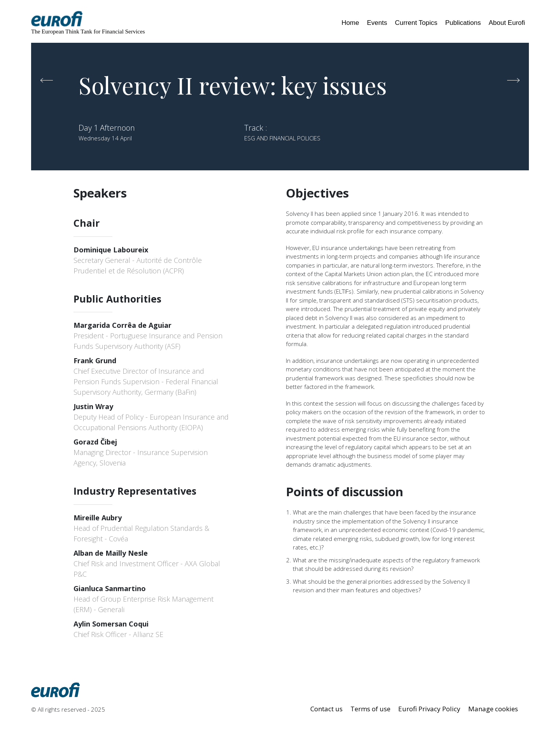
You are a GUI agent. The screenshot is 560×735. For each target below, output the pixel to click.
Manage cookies (493, 709)
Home (350, 23)
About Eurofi (507, 23)
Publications (463, 23)
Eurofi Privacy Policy (429, 709)
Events (377, 23)
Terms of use (370, 709)
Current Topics (416, 23)
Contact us (326, 709)
